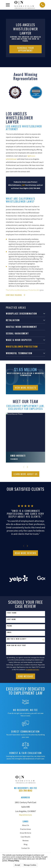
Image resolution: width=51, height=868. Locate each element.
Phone (10, 626)
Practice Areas (25, 829)
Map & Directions (25, 815)
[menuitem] (24, 314)
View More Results (25, 388)
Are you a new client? (17, 639)
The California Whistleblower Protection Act (23, 290)
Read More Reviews (26, 553)
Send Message (25, 676)
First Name (12, 613)
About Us (26, 826)
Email (9, 633)
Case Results (25, 837)
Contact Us (25, 848)
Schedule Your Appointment (26, 49)
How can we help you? (16, 646)
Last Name (11, 620)
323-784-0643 (25, 791)
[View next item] (27, 381)
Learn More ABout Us (26, 474)
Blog (26, 845)
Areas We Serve (26, 833)
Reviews (26, 841)
